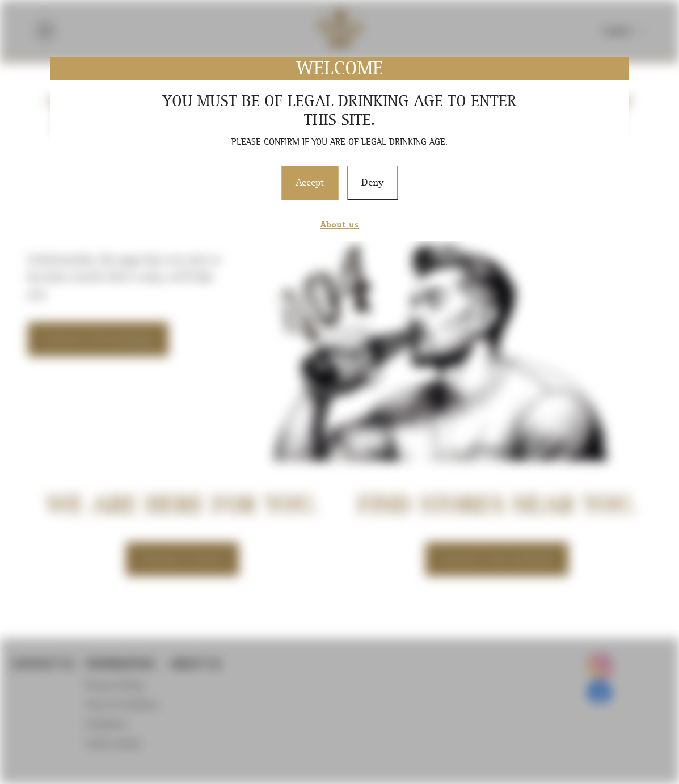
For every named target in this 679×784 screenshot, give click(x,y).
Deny (372, 182)
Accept (310, 182)
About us (339, 224)
